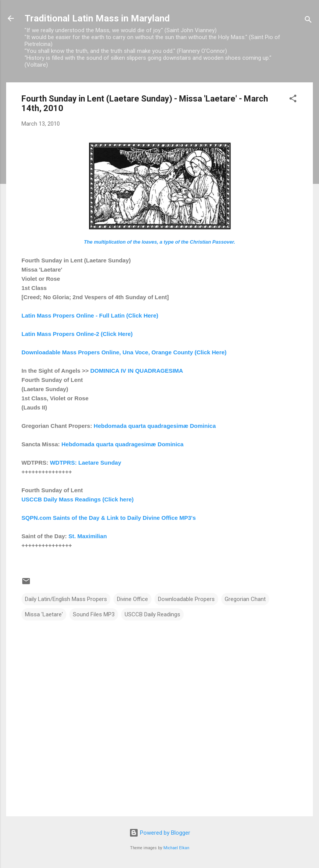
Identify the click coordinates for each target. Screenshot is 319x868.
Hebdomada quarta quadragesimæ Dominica (154, 426)
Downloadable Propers (186, 599)
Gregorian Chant (245, 599)
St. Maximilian (88, 536)
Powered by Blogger (160, 833)
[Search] (308, 21)
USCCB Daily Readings (152, 614)
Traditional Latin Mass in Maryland (97, 18)
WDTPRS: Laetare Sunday (86, 463)
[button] (293, 100)
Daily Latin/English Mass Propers (66, 599)
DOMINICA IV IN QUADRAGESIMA (136, 371)
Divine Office (132, 599)
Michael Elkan (176, 848)
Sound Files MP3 (94, 614)
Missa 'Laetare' (44, 614)
